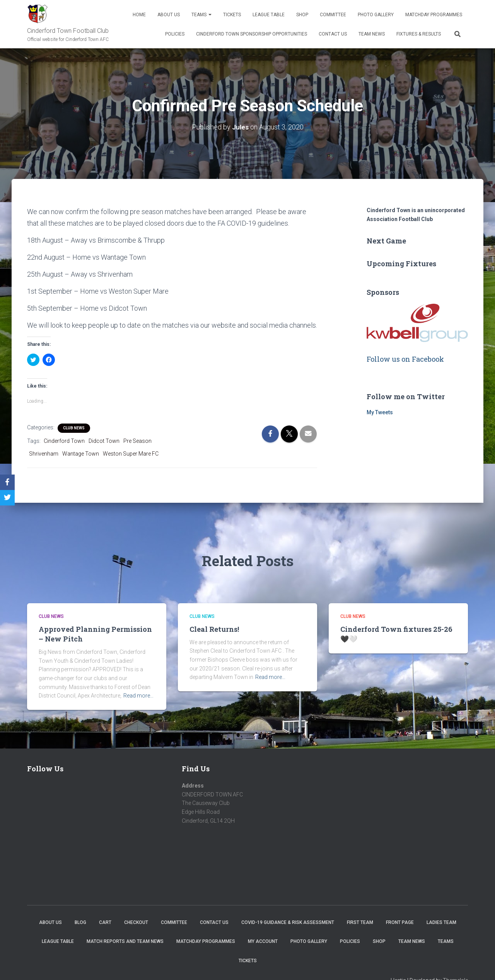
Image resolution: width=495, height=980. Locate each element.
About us (169, 15)
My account (263, 941)
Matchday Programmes (434, 15)
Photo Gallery (376, 15)
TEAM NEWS (372, 34)
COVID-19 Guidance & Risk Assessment (288, 922)
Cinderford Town (64, 441)
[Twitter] (7, 498)
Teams (201, 15)
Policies (175, 34)
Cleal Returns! (214, 629)
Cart (105, 922)
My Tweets (380, 412)
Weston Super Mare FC (131, 453)
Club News (74, 428)
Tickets (232, 15)
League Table (269, 15)
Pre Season (137, 441)
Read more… (138, 696)
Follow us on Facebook (405, 359)
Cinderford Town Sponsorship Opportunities (252, 34)
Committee (333, 15)
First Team (360, 922)
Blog (80, 922)
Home (139, 15)
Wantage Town (81, 453)
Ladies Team (441, 922)
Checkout (136, 922)
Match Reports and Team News (125, 941)
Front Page (400, 922)
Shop (302, 15)
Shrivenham (44, 453)
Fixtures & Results (419, 34)
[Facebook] (7, 482)
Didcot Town (104, 441)
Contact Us (333, 34)
